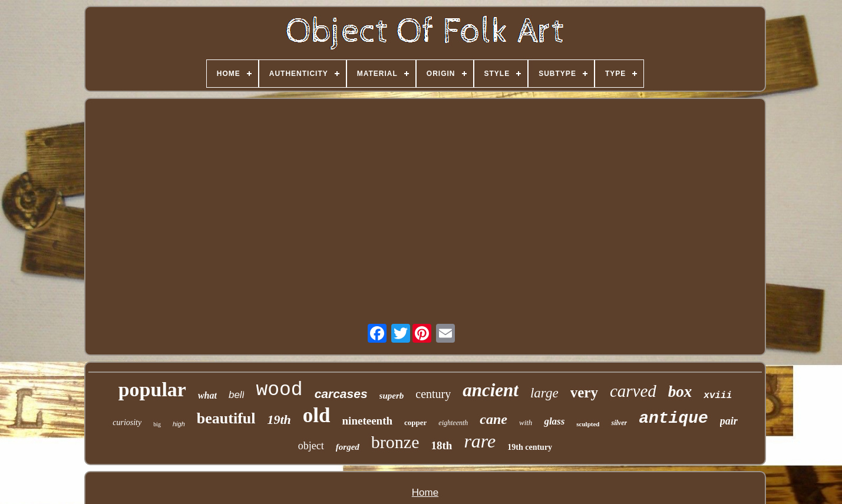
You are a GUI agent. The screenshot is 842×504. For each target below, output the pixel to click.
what (207, 395)
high (179, 424)
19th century (530, 447)
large (544, 393)
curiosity (127, 422)
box (680, 392)
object (311, 446)
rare (480, 441)
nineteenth (368, 421)
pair (729, 421)
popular (152, 389)
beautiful (226, 418)
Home (425, 493)
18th (441, 445)
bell (236, 395)
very (584, 392)
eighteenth (453, 423)
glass (554, 421)
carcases (341, 394)
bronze (395, 442)
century (433, 394)
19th (279, 420)
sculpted (588, 424)
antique (673, 418)
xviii (718, 396)
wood (279, 390)
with (526, 422)
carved (633, 391)
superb (392, 396)
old (317, 415)
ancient (491, 390)
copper (415, 422)
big (157, 424)
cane (493, 419)
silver (619, 423)
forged (348, 447)
